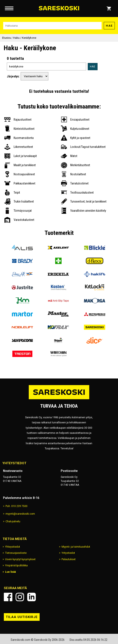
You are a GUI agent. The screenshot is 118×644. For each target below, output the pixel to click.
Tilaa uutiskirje (22, 617)
